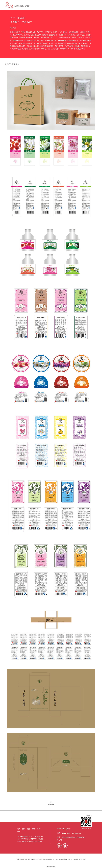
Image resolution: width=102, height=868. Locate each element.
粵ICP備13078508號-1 (72, 859)
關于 (29, 829)
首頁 (13, 64)
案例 (17, 64)
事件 (39, 829)
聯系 (19, 832)
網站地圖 (82, 859)
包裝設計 (27, 22)
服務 (34, 829)
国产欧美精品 (51, 867)
